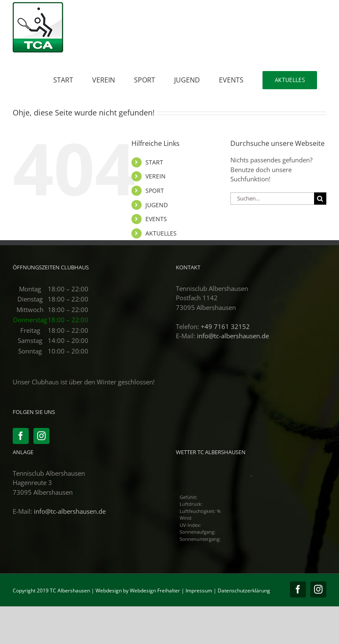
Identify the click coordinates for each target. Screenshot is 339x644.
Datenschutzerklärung (244, 591)
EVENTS (156, 219)
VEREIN (156, 176)
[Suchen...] (272, 199)
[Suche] (320, 199)
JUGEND (157, 205)
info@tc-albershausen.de (233, 336)
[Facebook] (21, 436)
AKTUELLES (161, 233)
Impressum (199, 591)
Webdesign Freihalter (155, 591)
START (154, 162)
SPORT (155, 190)
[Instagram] (41, 436)
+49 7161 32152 (225, 326)
